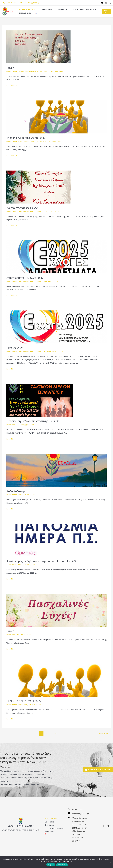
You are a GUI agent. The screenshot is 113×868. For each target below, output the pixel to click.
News (15, 72)
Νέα (44, 142)
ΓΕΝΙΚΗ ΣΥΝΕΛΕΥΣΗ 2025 (24, 701)
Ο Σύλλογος (62, 10)
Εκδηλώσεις (46, 10)
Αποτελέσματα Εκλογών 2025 (25, 278)
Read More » (12, 85)
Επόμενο (103, 733)
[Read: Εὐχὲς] (56, 610)
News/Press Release (27, 72)
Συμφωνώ (51, 865)
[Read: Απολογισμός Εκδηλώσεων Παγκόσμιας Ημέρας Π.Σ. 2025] (56, 540)
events (9, 72)
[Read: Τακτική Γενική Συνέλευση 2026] (56, 117)
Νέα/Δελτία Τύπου (28, 10)
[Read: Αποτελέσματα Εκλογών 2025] (56, 257)
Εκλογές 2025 (15, 348)
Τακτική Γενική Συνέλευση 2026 (26, 138)
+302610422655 (12, 3)
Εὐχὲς (10, 631)
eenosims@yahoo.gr (31, 3)
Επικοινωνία (25, 13)
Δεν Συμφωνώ (62, 865)
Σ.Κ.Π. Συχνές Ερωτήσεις (83, 10)
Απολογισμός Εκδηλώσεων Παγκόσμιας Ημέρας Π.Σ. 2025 (42, 561)
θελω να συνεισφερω (98, 770)
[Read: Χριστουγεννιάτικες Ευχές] (39, 187)
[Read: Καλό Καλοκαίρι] (56, 470)
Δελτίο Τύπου (42, 72)
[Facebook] (106, 3)
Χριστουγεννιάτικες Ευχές (22, 208)
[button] (110, 3)
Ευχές (10, 68)
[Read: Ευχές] (38, 47)
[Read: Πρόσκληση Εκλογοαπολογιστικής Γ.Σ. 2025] (40, 400)
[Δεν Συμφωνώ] (110, 862)
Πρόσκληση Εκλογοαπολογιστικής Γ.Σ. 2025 (33, 421)
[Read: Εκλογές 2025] (56, 327)
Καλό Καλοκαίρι (16, 491)
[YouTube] (102, 3)
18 (56, 733)
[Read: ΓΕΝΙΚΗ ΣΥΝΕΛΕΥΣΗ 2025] (56, 680)
